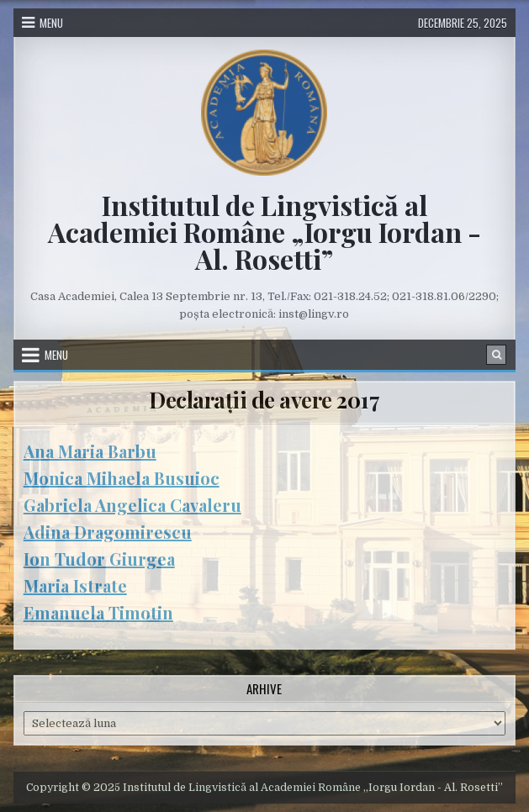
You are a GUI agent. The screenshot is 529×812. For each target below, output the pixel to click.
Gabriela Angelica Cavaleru (132, 505)
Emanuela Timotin (98, 612)
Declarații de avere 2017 (264, 400)
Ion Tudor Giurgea (99, 559)
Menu (51, 23)
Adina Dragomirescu (108, 532)
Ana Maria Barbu (90, 451)
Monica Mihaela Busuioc (122, 478)
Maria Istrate (75, 585)
